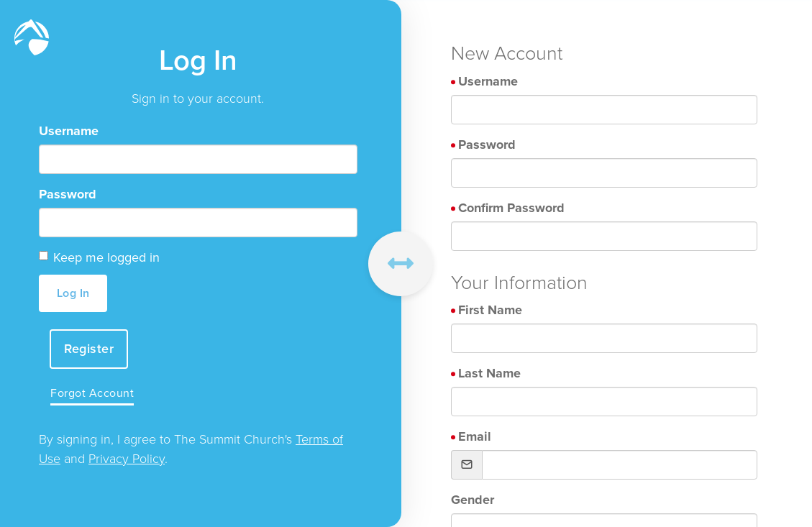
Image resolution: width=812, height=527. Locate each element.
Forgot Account (92, 393)
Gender (473, 500)
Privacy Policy (127, 459)
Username (69, 131)
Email (475, 436)
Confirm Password (511, 208)
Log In (73, 293)
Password (68, 194)
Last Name (489, 373)
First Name (490, 310)
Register (89, 349)
